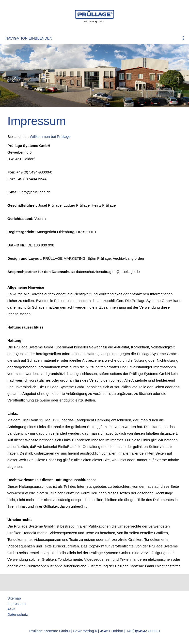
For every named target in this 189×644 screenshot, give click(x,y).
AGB (11, 609)
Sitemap (14, 598)
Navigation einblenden (29, 38)
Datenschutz (18, 614)
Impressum (16, 604)
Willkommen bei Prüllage (50, 136)
